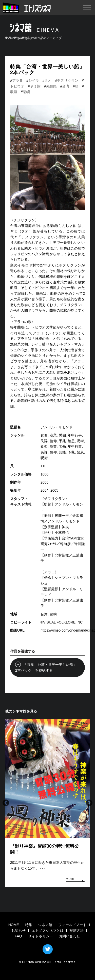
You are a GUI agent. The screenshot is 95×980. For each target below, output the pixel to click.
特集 (29, 925)
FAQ (18, 936)
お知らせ (18, 931)
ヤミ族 (35, 86)
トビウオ (17, 86)
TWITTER (48, 949)
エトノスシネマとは (48, 931)
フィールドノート (72, 925)
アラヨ (17, 80)
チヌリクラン (68, 80)
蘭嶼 (26, 92)
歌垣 (14, 92)
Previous (6, 803)
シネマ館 (45, 925)
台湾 (66, 86)
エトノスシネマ (27, 8)
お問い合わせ (69, 936)
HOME (14, 925)
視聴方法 (77, 931)
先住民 (51, 86)
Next (89, 803)
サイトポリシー (41, 936)
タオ (48, 80)
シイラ (34, 80)
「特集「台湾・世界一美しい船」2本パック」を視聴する (43, 667)
